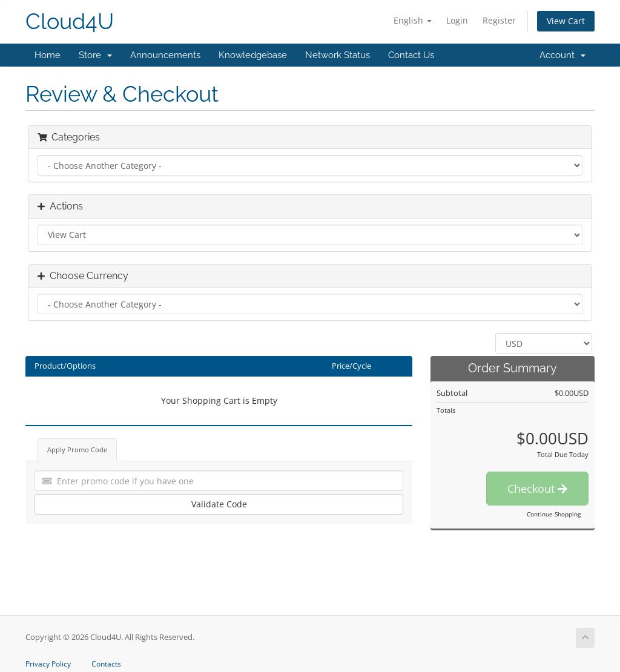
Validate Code (219, 504)
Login (457, 20)
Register (499, 20)
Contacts (106, 664)
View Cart (566, 21)
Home (48, 55)
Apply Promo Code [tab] (77, 450)
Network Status (338, 55)
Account (562, 55)
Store (95, 55)
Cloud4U (70, 21)
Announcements (165, 55)
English (413, 20)
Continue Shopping (554, 514)
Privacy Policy (48, 664)
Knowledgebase (253, 55)
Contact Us (411, 55)
